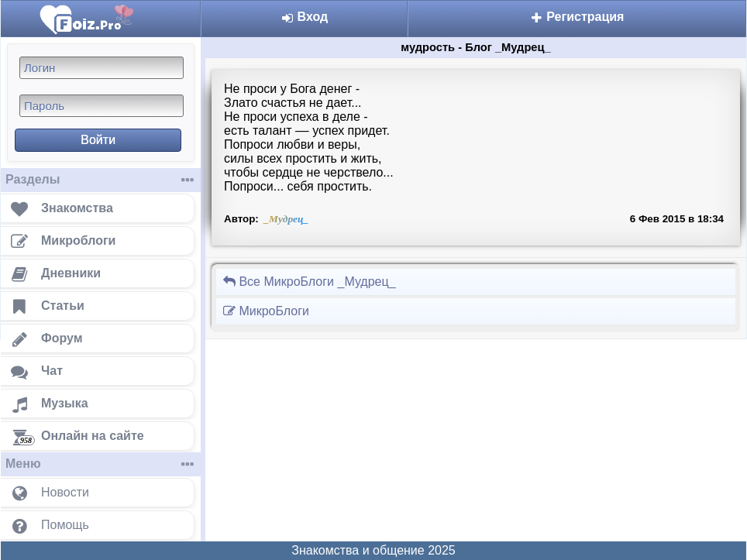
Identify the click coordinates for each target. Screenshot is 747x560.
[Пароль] (102, 106)
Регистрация (577, 17)
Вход (304, 17)
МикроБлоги (266, 311)
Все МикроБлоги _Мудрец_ (309, 282)
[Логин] (102, 68)
